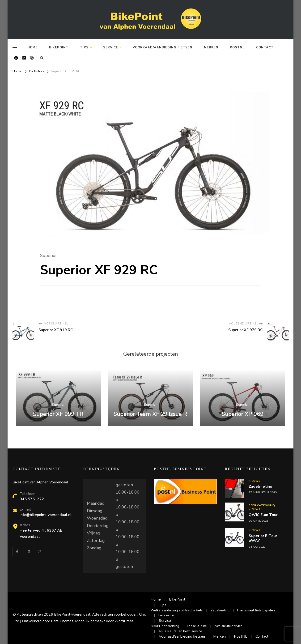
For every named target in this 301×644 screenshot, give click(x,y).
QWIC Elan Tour (263, 515)
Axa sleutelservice (229, 626)
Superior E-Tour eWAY (263, 538)
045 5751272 (32, 499)
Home (32, 47)
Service (111, 47)
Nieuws (254, 481)
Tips (84, 47)
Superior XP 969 (243, 414)
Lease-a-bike (197, 626)
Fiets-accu (166, 615)
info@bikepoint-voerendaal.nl (46, 515)
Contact (265, 47)
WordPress (124, 621)
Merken (211, 47)
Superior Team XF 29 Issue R (150, 414)
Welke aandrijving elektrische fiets (177, 610)
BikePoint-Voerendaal (72, 614)
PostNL (237, 47)
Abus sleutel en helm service (180, 631)
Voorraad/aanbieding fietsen (163, 47)
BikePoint (59, 47)
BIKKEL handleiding (165, 626)
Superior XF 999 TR (58, 414)
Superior (49, 256)
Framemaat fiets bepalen (256, 610)
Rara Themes (62, 621)
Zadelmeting (260, 487)
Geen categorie (261, 505)
